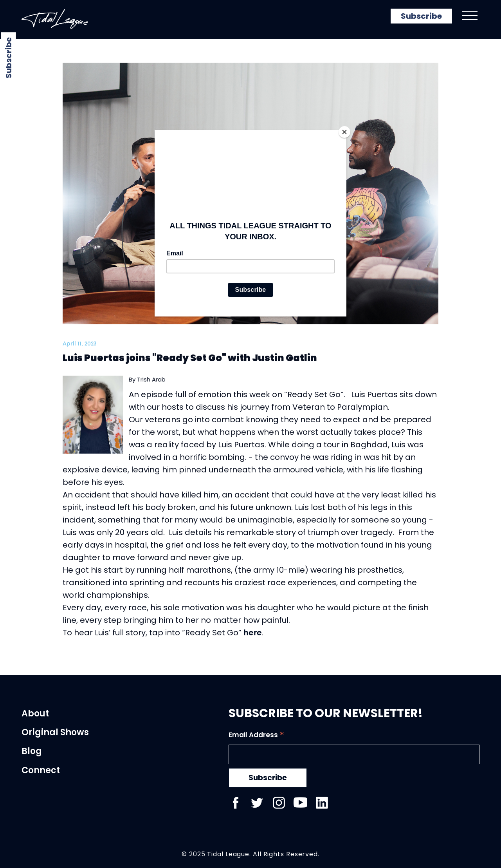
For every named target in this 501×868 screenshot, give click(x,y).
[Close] (344, 132)
